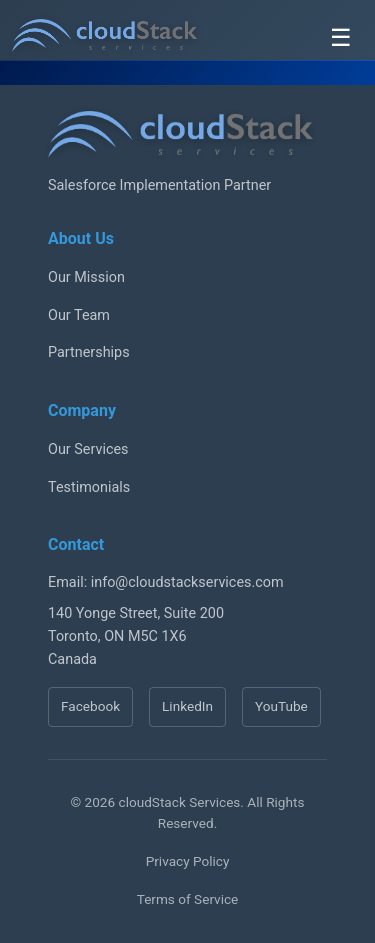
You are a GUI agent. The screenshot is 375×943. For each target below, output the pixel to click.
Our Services (88, 449)
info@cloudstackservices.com (187, 582)
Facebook (90, 706)
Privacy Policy (188, 861)
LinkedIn (187, 706)
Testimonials (89, 487)
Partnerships (89, 352)
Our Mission (86, 277)
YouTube (281, 706)
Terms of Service (188, 899)
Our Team (79, 315)
